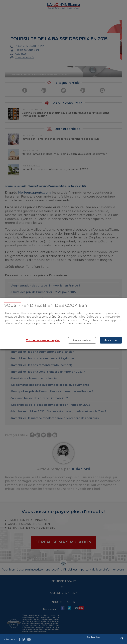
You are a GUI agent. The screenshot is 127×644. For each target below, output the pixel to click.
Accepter (111, 340)
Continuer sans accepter (43, 340)
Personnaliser (82, 340)
